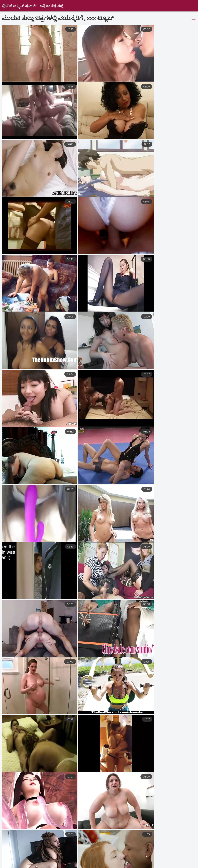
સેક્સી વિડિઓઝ (56, 866)
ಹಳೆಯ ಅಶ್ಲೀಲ (150, 855)
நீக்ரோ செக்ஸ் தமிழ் (172, 862)
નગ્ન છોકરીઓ (100, 859)
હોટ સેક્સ (76, 859)
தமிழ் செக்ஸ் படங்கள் (160, 866)
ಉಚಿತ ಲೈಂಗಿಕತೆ (122, 855)
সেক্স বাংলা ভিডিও (60, 862)
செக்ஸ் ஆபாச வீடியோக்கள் (131, 862)
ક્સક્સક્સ (124, 859)
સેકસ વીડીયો (29, 859)
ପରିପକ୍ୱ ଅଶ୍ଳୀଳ (86, 866)
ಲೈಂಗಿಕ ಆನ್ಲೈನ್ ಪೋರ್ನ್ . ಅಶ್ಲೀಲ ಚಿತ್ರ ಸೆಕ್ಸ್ (33, 6)
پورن (38, 855)
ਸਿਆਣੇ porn (53, 859)
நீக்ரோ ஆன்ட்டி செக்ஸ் (121, 866)
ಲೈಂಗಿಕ (172, 855)
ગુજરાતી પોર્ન (146, 859)
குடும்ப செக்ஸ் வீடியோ (24, 862)
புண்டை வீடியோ (92, 855)
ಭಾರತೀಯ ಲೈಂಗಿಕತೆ (92, 862)
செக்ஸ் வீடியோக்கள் (177, 859)
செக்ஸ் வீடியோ (14, 855)
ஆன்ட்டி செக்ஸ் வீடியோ (20, 866)
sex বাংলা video (61, 855)
